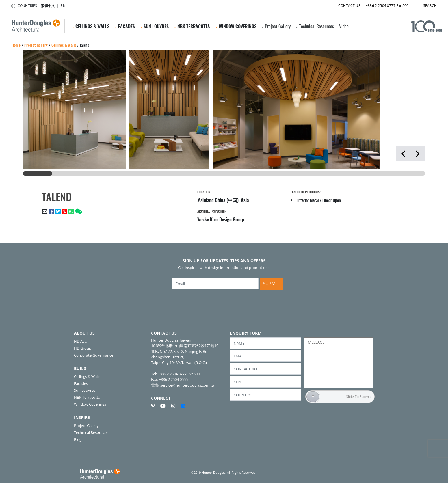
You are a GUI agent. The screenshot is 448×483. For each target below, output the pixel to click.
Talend (84, 45)
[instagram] (176, 406)
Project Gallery (276, 26)
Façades (125, 26)
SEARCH (425, 4)
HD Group (83, 348)
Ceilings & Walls (91, 26)
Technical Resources (315, 26)
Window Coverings (236, 26)
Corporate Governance (94, 355)
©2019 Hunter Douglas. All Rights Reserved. (224, 472)
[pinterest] (155, 406)
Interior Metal (308, 200)
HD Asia (81, 341)
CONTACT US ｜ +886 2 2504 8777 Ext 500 (368, 4)
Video (344, 26)
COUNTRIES (23, 6)
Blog (78, 439)
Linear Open (332, 200)
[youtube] (165, 406)
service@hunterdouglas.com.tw (187, 385)
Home (16, 45)
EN (63, 6)
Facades (81, 383)
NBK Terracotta (192, 26)
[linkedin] (183, 406)
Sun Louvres (154, 26)
